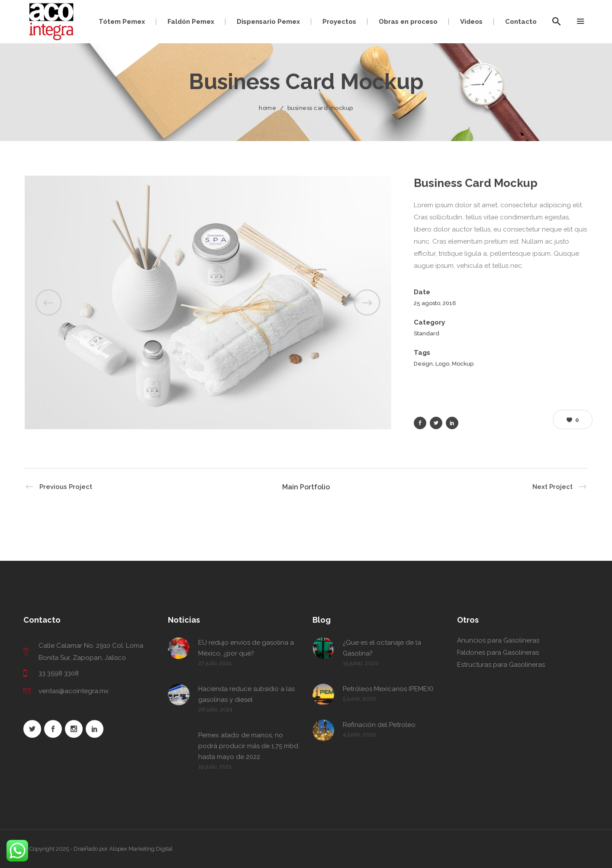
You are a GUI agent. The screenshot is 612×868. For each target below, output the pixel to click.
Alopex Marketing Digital (141, 849)
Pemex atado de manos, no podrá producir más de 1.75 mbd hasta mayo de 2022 (248, 746)
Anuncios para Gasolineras (498, 640)
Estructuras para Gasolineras (501, 665)
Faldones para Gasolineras (498, 653)
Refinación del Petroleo (379, 725)
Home (267, 108)
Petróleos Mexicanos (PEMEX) (388, 689)
